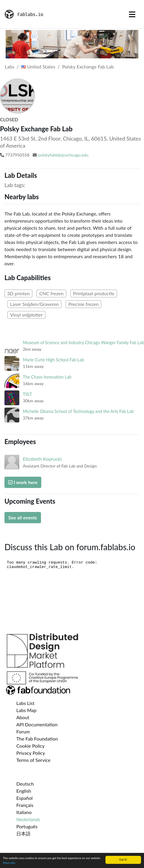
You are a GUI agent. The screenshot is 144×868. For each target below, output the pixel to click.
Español (24, 798)
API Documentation (37, 724)
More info (9, 863)
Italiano (24, 812)
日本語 (23, 833)
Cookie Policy (30, 746)
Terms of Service (33, 760)
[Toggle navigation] (132, 14)
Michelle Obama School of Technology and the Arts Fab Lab (78, 411)
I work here (23, 482)
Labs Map (26, 710)
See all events (23, 517)
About (23, 717)
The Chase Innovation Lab (47, 377)
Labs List (25, 703)
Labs (10, 67)
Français (25, 805)
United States (38, 67)
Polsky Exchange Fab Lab (88, 67)
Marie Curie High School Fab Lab (53, 360)
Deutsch (25, 784)
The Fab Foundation (37, 739)
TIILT (27, 394)
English (24, 791)
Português (27, 826)
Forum (23, 731)
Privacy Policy (31, 753)
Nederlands (28, 819)
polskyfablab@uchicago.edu (63, 155)
